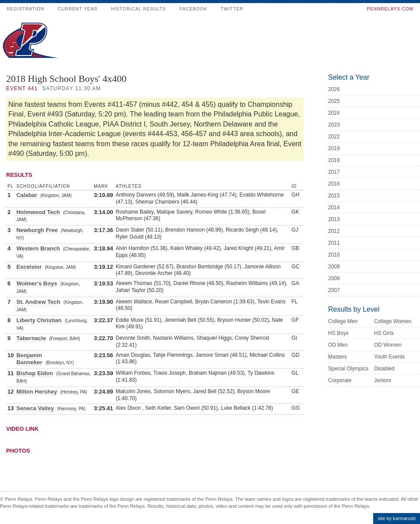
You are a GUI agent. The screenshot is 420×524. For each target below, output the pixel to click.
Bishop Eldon (35, 373)
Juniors (383, 380)
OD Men (338, 345)
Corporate (340, 380)
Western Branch (38, 248)
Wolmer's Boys (37, 283)
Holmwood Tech (38, 212)
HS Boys (338, 333)
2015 (334, 196)
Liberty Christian (39, 320)
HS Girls (384, 333)
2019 (334, 148)
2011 (334, 243)
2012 (334, 231)
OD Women (388, 345)
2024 (334, 113)
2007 (334, 290)
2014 (334, 207)
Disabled (384, 369)
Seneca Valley (35, 408)
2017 (334, 172)
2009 (334, 267)
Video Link (22, 429)
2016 (334, 184)
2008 (334, 278)
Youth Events (389, 357)
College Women (393, 321)
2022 (334, 137)
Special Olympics (348, 369)
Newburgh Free (37, 230)
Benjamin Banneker (29, 359)
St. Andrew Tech (38, 302)
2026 (334, 89)
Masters (338, 357)
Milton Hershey (37, 392)
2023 (334, 125)
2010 (334, 255)
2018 (334, 160)
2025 (334, 101)
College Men (343, 321)
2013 (334, 219)
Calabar (27, 195)
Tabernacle (31, 338)
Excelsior (29, 267)
